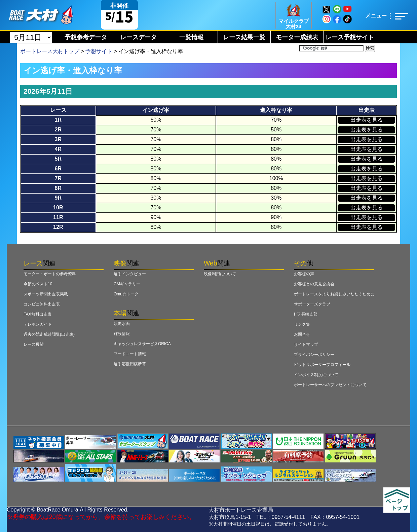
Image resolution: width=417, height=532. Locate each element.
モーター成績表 (297, 37)
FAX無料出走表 (37, 314)
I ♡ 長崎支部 (306, 314)
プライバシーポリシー (314, 355)
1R (58, 120)
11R (58, 217)
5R (58, 159)
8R (58, 188)
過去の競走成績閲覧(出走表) (49, 334)
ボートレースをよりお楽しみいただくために (334, 294)
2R (58, 130)
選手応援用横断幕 (130, 364)
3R (58, 139)
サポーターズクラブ (312, 304)
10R (58, 208)
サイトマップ (306, 344)
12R (58, 227)
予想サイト (99, 51)
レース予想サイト (350, 37)
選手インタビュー (130, 274)
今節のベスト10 (38, 284)
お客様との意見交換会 (314, 284)
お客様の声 (304, 274)
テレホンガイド (38, 324)
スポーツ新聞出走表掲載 (46, 294)
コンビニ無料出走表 (42, 304)
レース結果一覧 (244, 37)
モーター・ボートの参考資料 (50, 274)
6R (58, 169)
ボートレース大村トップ (50, 51)
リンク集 (302, 324)
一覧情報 (191, 37)
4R (58, 149)
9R (58, 198)
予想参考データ (86, 37)
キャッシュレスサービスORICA (142, 344)
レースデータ (139, 37)
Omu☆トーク (126, 294)
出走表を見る (367, 120)
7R (58, 178)
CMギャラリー (127, 284)
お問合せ (302, 334)
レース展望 (34, 344)
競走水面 (122, 324)
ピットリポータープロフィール (322, 365)
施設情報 (122, 334)
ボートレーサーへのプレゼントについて (330, 385)
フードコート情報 (130, 354)
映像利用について (220, 274)
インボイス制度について (316, 375)
